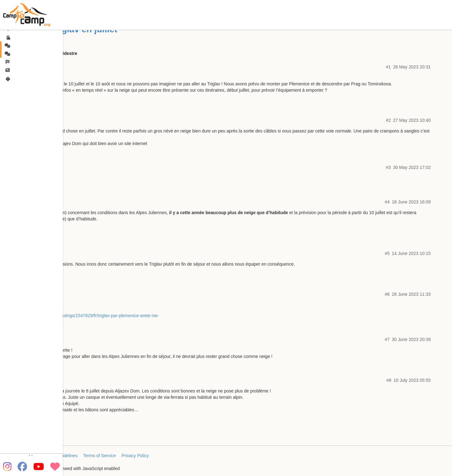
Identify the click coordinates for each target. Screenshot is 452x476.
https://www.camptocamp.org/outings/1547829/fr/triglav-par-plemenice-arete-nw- (81, 316)
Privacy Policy (135, 456)
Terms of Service (100, 456)
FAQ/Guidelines (62, 456)
